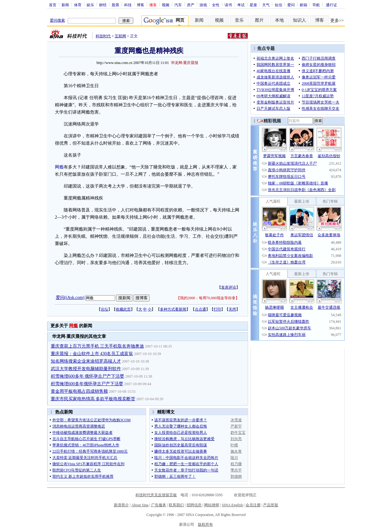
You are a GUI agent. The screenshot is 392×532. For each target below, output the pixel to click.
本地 (279, 20)
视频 (166, 5)
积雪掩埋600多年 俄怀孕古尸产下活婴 (88, 376)
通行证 (331, 5)
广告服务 (159, 505)
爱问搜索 (57, 20)
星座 (253, 5)
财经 (103, 5)
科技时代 (103, 36)
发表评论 (229, 287)
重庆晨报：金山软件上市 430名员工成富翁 (92, 354)
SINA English (232, 505)
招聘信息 (194, 505)
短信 (278, 5)
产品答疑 (271, 505)
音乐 (239, 20)
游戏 (203, 5)
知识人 (299, 20)
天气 (266, 5)
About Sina (140, 505)
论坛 (104, 309)
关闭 (232, 309)
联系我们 (176, 505)
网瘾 (59, 167)
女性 (216, 5)
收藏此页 (123, 309)
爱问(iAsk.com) (70, 298)
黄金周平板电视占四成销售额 (79, 391)
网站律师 (212, 505)
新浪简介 (121, 505)
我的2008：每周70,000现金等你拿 (208, 298)
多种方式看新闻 (173, 309)
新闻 (65, 5)
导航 (316, 5)
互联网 (120, 36)
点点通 (200, 309)
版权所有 (205, 524)
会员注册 (253, 505)
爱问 (291, 5)
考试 (241, 5)
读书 (228, 5)
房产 (191, 5)
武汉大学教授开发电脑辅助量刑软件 (86, 369)
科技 (128, 5)
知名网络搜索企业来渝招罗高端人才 (86, 361)
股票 (115, 5)
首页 (53, 5)
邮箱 (304, 5)
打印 (217, 309)
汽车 (178, 5)
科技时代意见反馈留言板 (156, 495)
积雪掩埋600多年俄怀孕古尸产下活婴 (87, 384)
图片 (259, 20)
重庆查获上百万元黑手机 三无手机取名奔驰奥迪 (98, 346)
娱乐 (90, 5)
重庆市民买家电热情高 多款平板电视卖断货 (93, 399)
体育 (78, 5)
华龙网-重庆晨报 (185, 63)
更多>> (337, 21)
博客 (140, 5)
